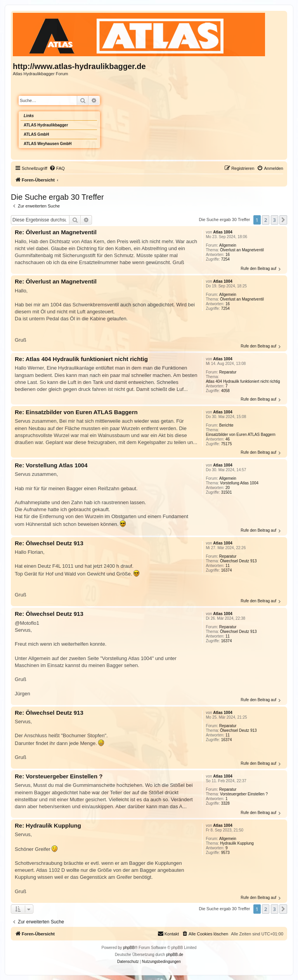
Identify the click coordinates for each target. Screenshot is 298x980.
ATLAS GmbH (36, 134)
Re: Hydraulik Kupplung (48, 825)
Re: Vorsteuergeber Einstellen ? (59, 776)
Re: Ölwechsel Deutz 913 (49, 543)
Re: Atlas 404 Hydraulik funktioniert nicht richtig (81, 359)
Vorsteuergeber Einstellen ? (244, 794)
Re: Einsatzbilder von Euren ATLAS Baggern (76, 412)
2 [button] (266, 220)
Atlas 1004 (223, 232)
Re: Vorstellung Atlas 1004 (51, 465)
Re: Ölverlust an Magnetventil (56, 232)
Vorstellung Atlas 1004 (239, 483)
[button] (283, 220)
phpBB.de (175, 955)
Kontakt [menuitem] (168, 933)
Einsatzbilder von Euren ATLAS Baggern (240, 435)
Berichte (226, 425)
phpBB (129, 948)
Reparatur (228, 372)
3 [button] (275, 220)
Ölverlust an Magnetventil (242, 250)
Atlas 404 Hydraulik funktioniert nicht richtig (243, 381)
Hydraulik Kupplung (237, 843)
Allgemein (228, 245)
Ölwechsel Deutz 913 (238, 561)
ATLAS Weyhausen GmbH (48, 144)
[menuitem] (57, 168)
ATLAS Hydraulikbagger (46, 125)
